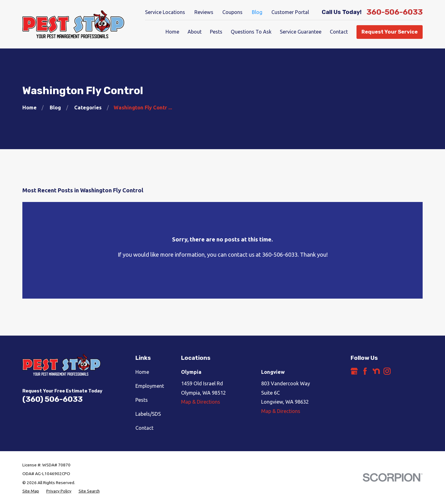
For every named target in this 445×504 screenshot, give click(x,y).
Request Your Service (390, 32)
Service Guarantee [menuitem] (301, 32)
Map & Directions (201, 402)
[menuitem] (31, 491)
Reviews (204, 12)
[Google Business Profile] (354, 371)
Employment (150, 386)
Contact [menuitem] (339, 32)
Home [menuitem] (172, 32)
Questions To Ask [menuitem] (251, 32)
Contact (144, 428)
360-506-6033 (395, 12)
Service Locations (165, 12)
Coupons (232, 12)
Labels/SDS (148, 414)
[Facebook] (365, 371)
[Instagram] (387, 371)
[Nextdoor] (376, 371)
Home (142, 372)
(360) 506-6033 (52, 399)
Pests (142, 400)
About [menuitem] (195, 32)
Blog (257, 12)
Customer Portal (290, 12)
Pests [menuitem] (216, 32)
